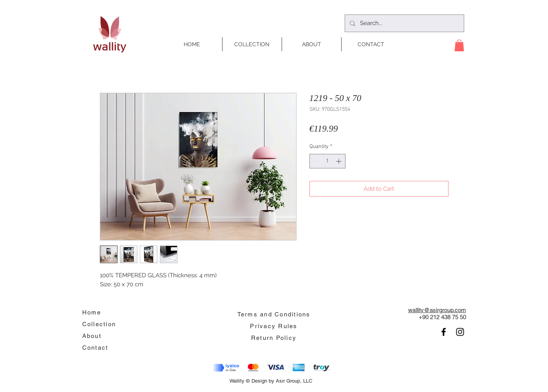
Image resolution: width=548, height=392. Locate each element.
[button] (459, 45)
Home (92, 312)
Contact (95, 348)
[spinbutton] (327, 161)
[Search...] (404, 23)
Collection (99, 324)
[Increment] (339, 161)
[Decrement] (316, 161)
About (92, 336)
